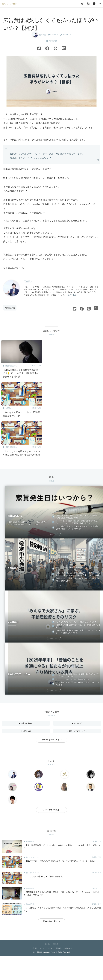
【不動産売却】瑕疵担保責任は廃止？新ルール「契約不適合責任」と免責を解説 (78, 580)
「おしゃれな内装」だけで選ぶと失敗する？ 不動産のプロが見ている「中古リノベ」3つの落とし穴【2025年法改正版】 (78, 574)
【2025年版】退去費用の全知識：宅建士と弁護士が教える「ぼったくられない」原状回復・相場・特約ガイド (77, 522)
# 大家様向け (10, 308)
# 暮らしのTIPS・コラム (77, 731)
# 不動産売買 (77, 723)
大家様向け (53, 41)
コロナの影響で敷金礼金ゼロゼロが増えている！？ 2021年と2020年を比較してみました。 (78, 632)
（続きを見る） (72, 295)
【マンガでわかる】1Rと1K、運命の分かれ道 (72, 679)
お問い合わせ (69, 948)
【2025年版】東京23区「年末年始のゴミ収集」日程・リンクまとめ (77, 684)
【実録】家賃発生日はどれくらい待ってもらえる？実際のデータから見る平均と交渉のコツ (78, 517)
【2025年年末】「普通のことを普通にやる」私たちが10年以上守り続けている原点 (77, 675)
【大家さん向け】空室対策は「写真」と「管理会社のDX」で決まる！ (78, 626)
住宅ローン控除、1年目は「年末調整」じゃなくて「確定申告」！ (77, 569)
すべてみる (54, 534)
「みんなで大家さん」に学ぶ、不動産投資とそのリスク (76, 622)
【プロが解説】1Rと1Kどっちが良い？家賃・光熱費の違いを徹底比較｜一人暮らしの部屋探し (77, 528)
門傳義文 (43, 35)
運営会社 (59, 948)
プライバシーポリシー (47, 948)
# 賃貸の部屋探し (26, 723)
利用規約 (34, 948)
